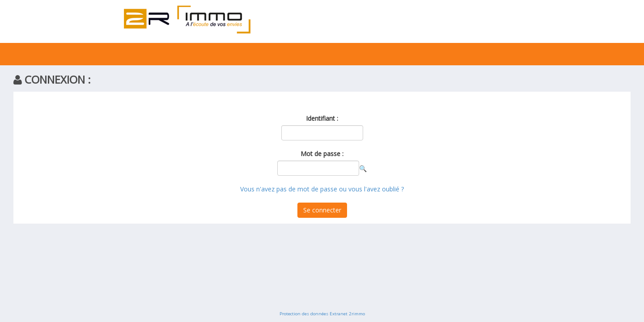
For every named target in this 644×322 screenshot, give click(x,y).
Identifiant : (322, 118)
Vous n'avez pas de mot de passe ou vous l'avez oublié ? (322, 189)
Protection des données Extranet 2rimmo (322, 314)
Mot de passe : (322, 154)
